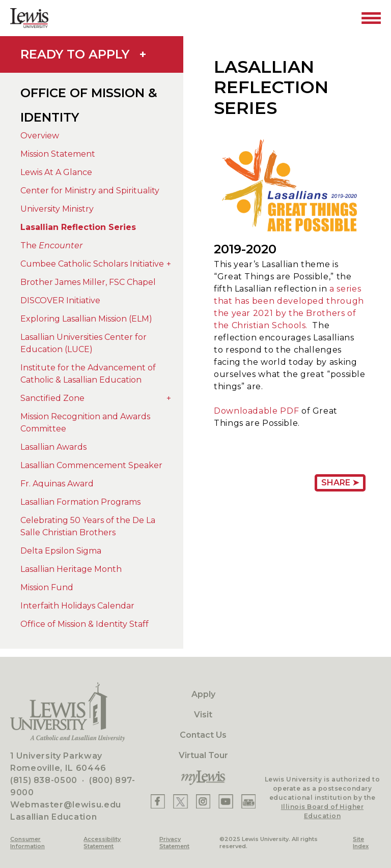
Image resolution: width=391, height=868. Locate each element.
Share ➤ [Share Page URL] (340, 483)
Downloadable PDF (258, 411)
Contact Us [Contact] (203, 735)
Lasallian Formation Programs (80, 502)
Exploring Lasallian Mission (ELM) (86, 319)
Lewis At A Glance (56, 172)
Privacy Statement (174, 843)
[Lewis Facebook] (158, 801)
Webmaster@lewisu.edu (66, 805)
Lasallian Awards (53, 447)
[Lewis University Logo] (29, 18)
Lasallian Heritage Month (71, 569)
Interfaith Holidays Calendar (77, 606)
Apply (203, 694)
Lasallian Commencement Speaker (91, 465)
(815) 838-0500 (44, 780)
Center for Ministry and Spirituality (90, 191)
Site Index (361, 843)
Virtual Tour (203, 755)
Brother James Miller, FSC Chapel (88, 282)
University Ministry (57, 209)
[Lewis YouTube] (226, 801)
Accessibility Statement (102, 843)
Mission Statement (58, 154)
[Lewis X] (180, 801)
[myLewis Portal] (203, 778)
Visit (203, 715)
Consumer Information (27, 843)
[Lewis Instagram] (203, 801)
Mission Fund (47, 587)
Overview (40, 136)
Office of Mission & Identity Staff (85, 624)
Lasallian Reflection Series (78, 227)
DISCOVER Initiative (60, 300)
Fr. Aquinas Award (57, 484)
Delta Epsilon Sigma (61, 551)
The (51, 245)
